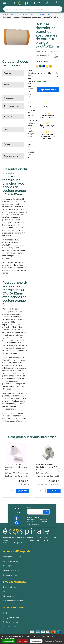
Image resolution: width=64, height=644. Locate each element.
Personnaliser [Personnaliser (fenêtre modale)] (36, 641)
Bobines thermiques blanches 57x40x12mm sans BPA (16, 467)
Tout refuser (23, 641)
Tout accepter (9, 641)
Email (29, 507)
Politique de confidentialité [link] (53, 641)
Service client (47, 135)
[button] (60, 469)
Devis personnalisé (47, 125)
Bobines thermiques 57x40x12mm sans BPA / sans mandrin (47, 467)
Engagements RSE (47, 107)
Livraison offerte (47, 116)
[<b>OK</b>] (46, 512)
